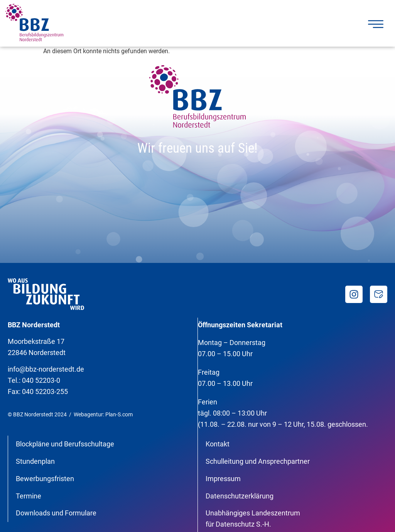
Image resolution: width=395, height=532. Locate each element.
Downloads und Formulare (56, 513)
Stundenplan (35, 461)
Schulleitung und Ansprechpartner (258, 461)
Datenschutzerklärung (240, 496)
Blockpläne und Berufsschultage (65, 444)
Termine (29, 496)
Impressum (223, 479)
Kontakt (218, 444)
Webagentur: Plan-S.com (103, 414)
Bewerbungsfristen (45, 479)
